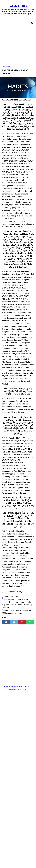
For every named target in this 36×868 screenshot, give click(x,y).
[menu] (3, 23)
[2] (20, 191)
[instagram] (25, 18)
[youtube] (20, 18)
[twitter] (16, 18)
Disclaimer (14, 686)
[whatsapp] (30, 622)
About (20, 690)
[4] (24, 586)
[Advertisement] (18, 45)
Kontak (6, 686)
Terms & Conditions (24, 686)
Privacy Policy (12, 690)
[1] (32, 188)
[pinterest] (22, 622)
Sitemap (26, 690)
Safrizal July (18, 6)
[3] (27, 194)
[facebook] (11, 18)
